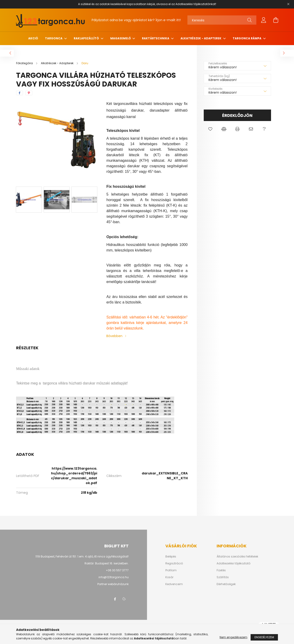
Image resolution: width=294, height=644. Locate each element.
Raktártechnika (156, 38)
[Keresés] (222, 20)
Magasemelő (121, 38)
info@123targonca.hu (114, 577)
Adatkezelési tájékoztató (233, 563)
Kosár (169, 577)
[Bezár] (288, 4)
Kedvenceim (174, 584)
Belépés (171, 557)
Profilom (171, 570)
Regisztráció (174, 563)
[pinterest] (29, 93)
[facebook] (20, 93)
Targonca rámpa (247, 38)
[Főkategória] (25, 63)
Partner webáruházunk (113, 584)
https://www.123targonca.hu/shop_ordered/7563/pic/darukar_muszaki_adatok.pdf (74, 476)
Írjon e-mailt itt (168, 20)
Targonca (54, 38)
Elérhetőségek (226, 584)
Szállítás (223, 577)
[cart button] (276, 20)
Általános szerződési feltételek (237, 557)
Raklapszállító (87, 38)
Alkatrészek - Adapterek (201, 38)
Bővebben (114, 336)
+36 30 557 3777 (117, 570)
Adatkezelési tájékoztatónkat (195, 4)
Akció (33, 38)
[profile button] (264, 20)
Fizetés (221, 570)
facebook (115, 599)
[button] (211, 129)
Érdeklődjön (237, 115)
